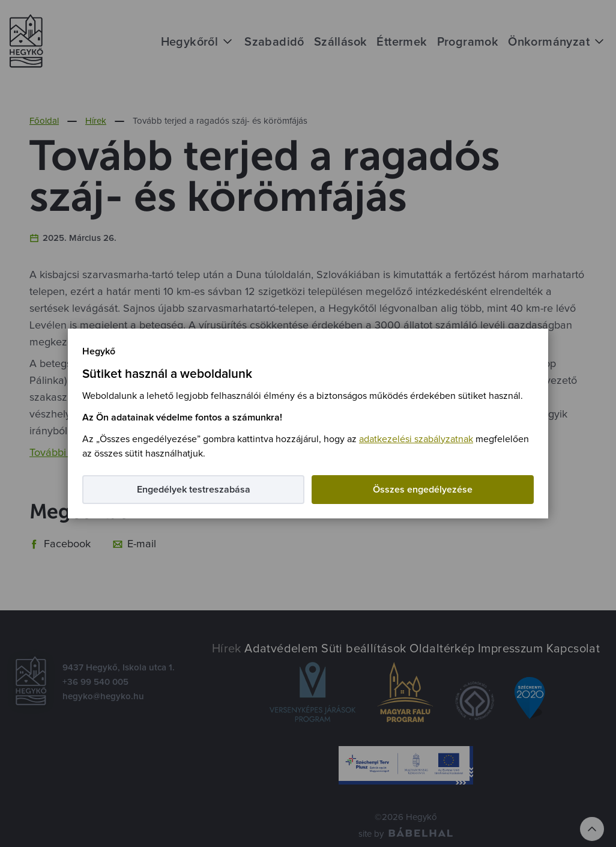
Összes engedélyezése (423, 490)
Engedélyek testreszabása (194, 490)
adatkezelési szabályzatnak (416, 439)
